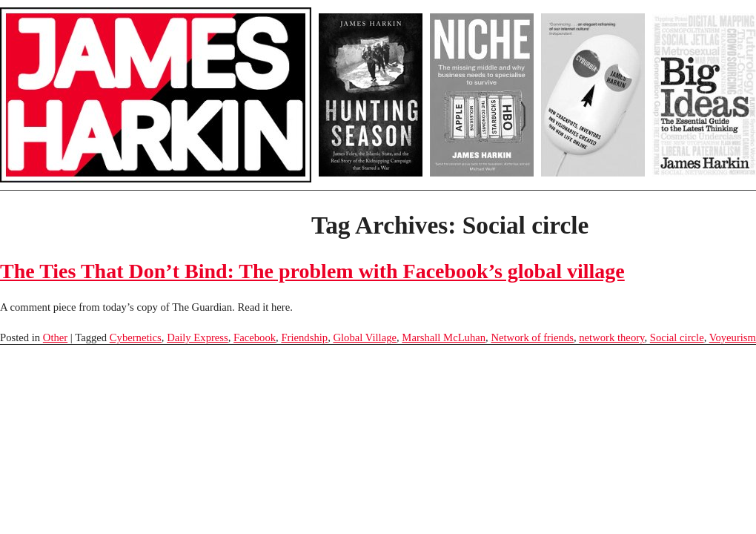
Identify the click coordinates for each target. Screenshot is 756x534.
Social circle (677, 337)
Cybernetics (136, 337)
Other (55, 337)
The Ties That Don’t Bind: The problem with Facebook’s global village (312, 271)
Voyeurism (733, 337)
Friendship (304, 337)
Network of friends (532, 337)
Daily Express (198, 337)
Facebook (255, 337)
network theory (611, 337)
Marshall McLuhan (444, 337)
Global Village (365, 337)
